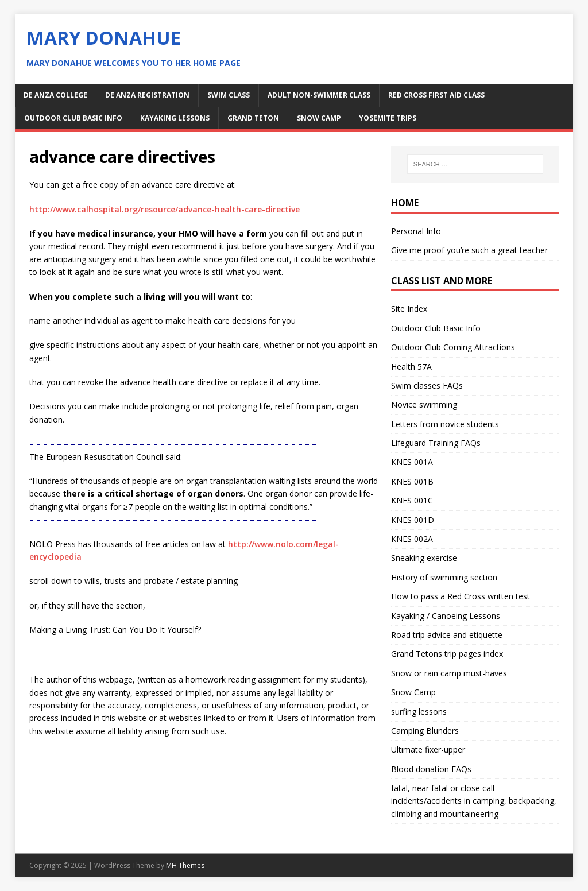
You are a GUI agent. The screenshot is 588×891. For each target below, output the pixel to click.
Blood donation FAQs (431, 769)
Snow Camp (413, 692)
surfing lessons (419, 712)
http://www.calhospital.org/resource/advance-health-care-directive (165, 209)
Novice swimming (424, 404)
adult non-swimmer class (319, 95)
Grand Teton (253, 118)
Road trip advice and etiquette (447, 635)
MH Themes (185, 865)
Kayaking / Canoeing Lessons (446, 616)
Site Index (409, 309)
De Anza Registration (147, 95)
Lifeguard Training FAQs (436, 443)
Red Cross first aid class (436, 95)
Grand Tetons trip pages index (447, 654)
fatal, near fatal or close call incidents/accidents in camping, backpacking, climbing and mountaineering (474, 801)
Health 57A (411, 367)
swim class (229, 95)
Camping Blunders (425, 731)
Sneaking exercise (424, 558)
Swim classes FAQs (427, 386)
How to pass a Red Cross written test (461, 596)
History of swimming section (444, 577)
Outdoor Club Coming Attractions (453, 347)
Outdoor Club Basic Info (73, 118)
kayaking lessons (175, 118)
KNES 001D (413, 520)
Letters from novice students (445, 424)
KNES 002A (412, 539)
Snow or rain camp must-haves (449, 673)
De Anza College (55, 95)
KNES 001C (412, 500)
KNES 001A (412, 462)
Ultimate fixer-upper (428, 749)
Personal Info (416, 231)
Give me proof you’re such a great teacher (469, 250)
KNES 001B (412, 481)
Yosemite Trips (388, 118)
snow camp (319, 118)
